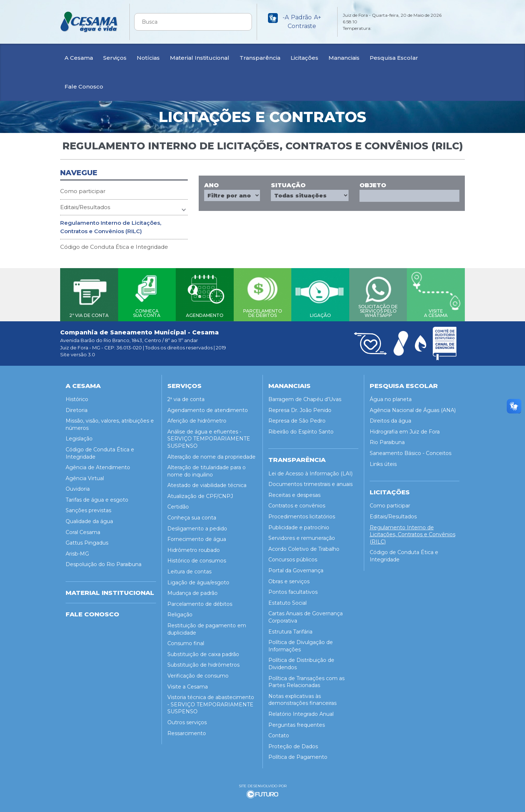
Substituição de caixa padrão (203, 652)
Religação (180, 612)
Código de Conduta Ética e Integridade (114, 247)
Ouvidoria (78, 486)
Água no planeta (391, 397)
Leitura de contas (189, 569)
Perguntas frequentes (297, 722)
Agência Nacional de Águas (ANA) (413, 408)
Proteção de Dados (293, 744)
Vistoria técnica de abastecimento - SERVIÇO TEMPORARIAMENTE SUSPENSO (211, 702)
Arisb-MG (77, 551)
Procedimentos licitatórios (302, 514)
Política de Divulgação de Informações (301, 643)
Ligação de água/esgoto (198, 580)
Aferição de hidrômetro (197, 418)
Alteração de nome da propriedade (211, 454)
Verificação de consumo (198, 673)
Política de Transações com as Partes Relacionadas (306, 679)
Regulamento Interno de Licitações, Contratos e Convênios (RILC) (111, 227)
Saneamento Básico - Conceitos (411, 451)
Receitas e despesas (294, 493)
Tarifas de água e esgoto (97, 497)
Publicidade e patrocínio (299, 525)
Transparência (260, 58)
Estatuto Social (287, 600)
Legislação (79, 436)
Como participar (83, 191)
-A (286, 17)
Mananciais (344, 58)
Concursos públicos (293, 557)
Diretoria (77, 408)
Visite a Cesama (188, 684)
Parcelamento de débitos (200, 601)
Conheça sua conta (192, 515)
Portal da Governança (296, 568)
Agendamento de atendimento (208, 408)
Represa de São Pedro (297, 418)
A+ (318, 17)
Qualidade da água (89, 519)
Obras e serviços (289, 579)
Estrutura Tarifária (290, 629)
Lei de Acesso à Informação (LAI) (310, 471)
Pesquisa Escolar (394, 58)
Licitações (304, 58)
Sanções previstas (88, 508)
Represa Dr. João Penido (300, 408)
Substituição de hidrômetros (203, 663)
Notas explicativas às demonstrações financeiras (302, 697)
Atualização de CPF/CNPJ (200, 494)
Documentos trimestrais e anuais (310, 482)
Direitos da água (390, 418)
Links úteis (383, 462)
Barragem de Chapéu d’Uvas (305, 397)
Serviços (115, 58)
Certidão (178, 505)
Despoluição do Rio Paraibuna (104, 562)
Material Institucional (200, 58)
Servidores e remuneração (302, 536)
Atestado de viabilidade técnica (207, 483)
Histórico (77, 397)
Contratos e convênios (297, 503)
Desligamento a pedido (197, 526)
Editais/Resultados (85, 207)
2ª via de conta (186, 397)
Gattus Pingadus (87, 540)
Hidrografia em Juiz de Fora (405, 429)
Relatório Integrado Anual (301, 711)
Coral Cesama (83, 530)
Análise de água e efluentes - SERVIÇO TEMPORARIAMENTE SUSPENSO (209, 436)
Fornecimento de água (197, 537)
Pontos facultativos (293, 589)
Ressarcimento (187, 731)
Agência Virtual (85, 476)
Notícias (148, 58)
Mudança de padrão (192, 591)
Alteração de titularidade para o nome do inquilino (207, 468)
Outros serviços (187, 720)
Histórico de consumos (197, 558)
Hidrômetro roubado (194, 548)
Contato (279, 733)
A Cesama (79, 58)
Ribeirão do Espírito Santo (301, 429)
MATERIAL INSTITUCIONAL (110, 590)
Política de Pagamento (298, 755)
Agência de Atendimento (98, 465)
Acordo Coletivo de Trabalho (304, 546)
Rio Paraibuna (387, 440)
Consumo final (186, 641)
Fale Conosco (84, 87)
